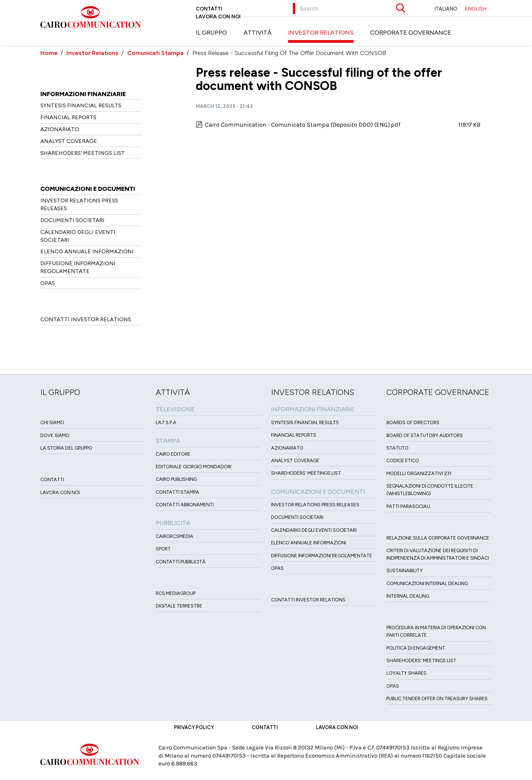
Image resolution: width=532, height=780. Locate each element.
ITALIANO (446, 9)
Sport (163, 549)
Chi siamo (52, 423)
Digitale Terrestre (179, 606)
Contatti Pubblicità (181, 562)
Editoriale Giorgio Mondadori (194, 467)
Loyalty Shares (406, 673)
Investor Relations (321, 33)
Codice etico (403, 461)
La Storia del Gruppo (66, 448)
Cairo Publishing (176, 479)
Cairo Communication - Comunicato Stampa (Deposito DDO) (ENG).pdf (303, 125)
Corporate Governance (411, 33)
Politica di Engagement (416, 648)
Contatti (209, 9)
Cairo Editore (173, 454)
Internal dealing (408, 596)
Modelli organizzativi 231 (419, 474)
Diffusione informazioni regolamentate (322, 556)
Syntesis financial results (81, 105)
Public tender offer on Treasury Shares (437, 699)
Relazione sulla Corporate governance (438, 538)
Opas (393, 686)
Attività (258, 33)
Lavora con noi (218, 16)
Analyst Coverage (69, 141)
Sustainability (405, 571)
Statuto (397, 448)
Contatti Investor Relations (86, 319)
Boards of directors (413, 423)
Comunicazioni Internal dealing (427, 584)
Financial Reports (68, 117)
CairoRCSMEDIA (175, 536)
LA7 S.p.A (166, 423)
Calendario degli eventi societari (314, 530)
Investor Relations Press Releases (315, 505)
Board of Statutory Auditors (425, 436)
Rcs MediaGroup (176, 593)
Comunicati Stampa (155, 53)
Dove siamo (55, 436)
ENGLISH (476, 9)
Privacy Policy (194, 727)
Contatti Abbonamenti (185, 505)
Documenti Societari (72, 220)
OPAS (48, 283)
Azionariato (60, 129)
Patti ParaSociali (408, 506)
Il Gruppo (211, 33)
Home (49, 53)
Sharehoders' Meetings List (83, 153)
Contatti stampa (177, 492)
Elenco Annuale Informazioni (87, 251)
